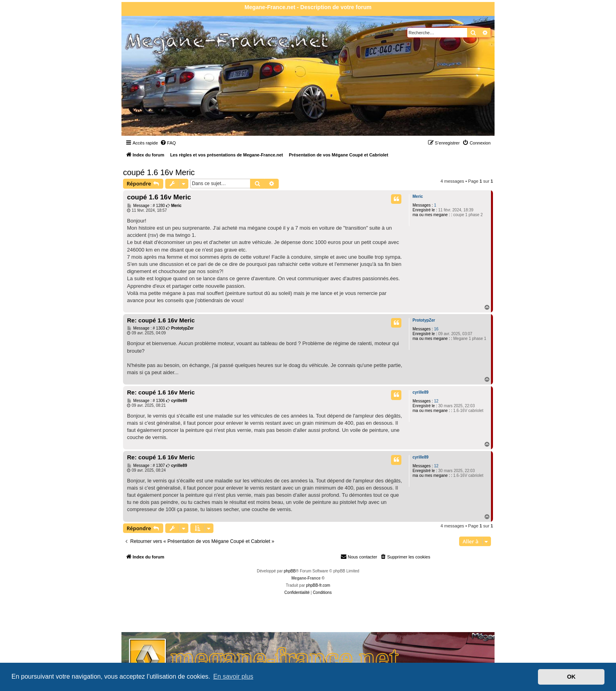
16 (436, 329)
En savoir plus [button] (233, 676)
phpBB (290, 571)
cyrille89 (420, 392)
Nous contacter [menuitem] (359, 556)
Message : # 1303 (146, 328)
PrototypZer (424, 320)
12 (436, 401)
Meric (418, 196)
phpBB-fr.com (318, 585)
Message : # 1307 (146, 466)
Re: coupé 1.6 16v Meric (161, 320)
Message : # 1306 (146, 401)
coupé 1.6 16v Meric (159, 172)
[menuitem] (168, 143)
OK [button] (571, 677)
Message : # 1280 (146, 206)
